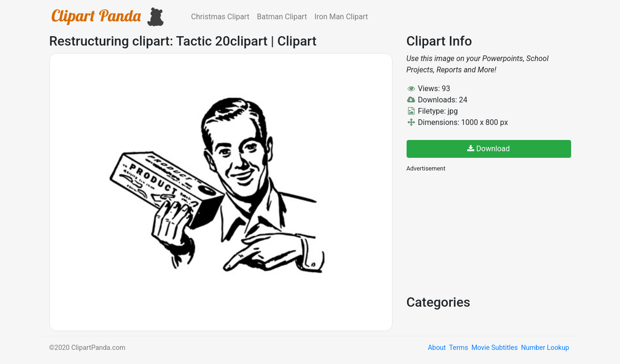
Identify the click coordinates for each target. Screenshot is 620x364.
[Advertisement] (477, 232)
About (437, 348)
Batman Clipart (282, 17)
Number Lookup (545, 348)
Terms (458, 348)
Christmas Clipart (220, 17)
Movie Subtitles (494, 348)
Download (488, 149)
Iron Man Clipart (341, 17)
